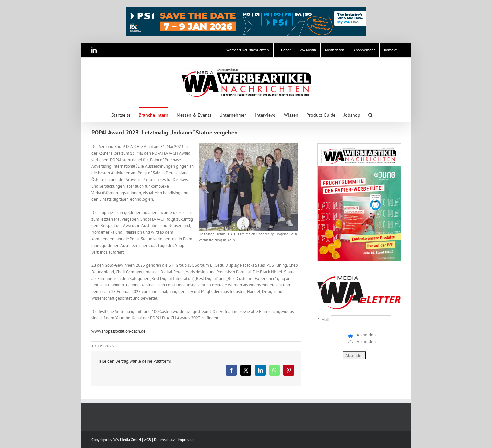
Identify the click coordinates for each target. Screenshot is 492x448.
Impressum (187, 440)
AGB (147, 440)
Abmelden (366, 341)
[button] (371, 115)
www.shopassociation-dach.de (118, 331)
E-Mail (323, 320)
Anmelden (366, 335)
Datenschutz (164, 440)
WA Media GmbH (127, 440)
